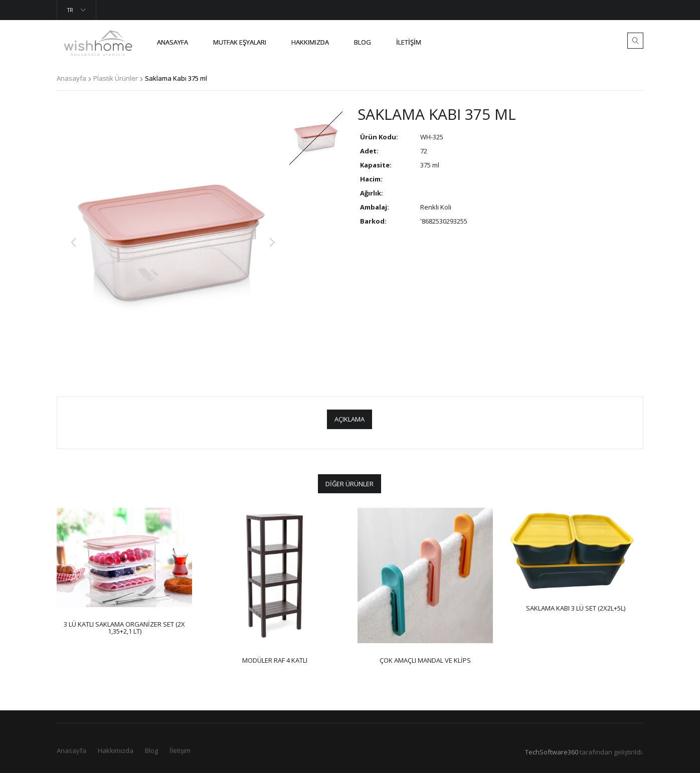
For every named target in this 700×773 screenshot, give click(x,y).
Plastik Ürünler (116, 78)
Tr (70, 10)
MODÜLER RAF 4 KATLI (275, 660)
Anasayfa (172, 42)
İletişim (409, 42)
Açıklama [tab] (349, 419)
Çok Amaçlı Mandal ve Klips (425, 660)
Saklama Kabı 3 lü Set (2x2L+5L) (576, 608)
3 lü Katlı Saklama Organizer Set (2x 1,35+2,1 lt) (124, 628)
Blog (363, 42)
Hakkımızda (116, 750)
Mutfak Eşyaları (240, 42)
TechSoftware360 (552, 752)
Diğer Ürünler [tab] (349, 484)
